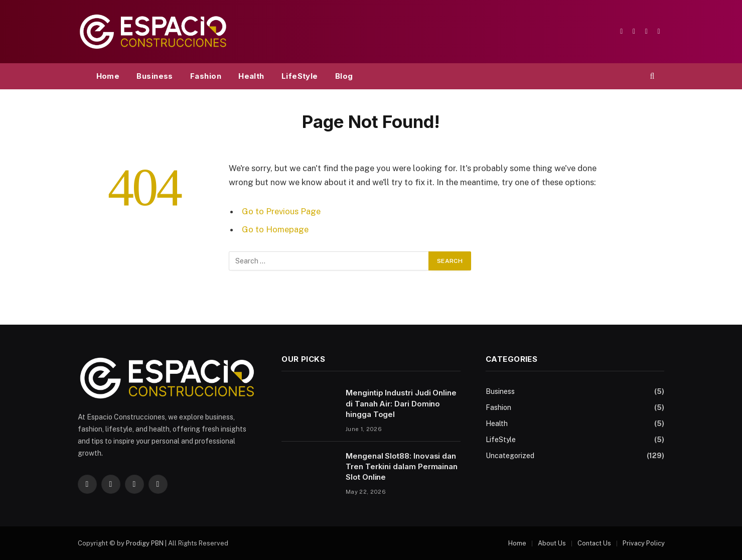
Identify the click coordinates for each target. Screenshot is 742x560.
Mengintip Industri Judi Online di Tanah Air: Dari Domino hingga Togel (401, 403)
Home (108, 76)
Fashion (206, 76)
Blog (344, 76)
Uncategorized (510, 456)
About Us (552, 543)
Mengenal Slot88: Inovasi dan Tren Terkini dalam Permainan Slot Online (402, 467)
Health (251, 76)
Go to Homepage (275, 229)
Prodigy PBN (145, 543)
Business (155, 76)
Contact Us (594, 543)
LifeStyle (300, 76)
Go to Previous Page (281, 211)
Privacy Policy (644, 543)
